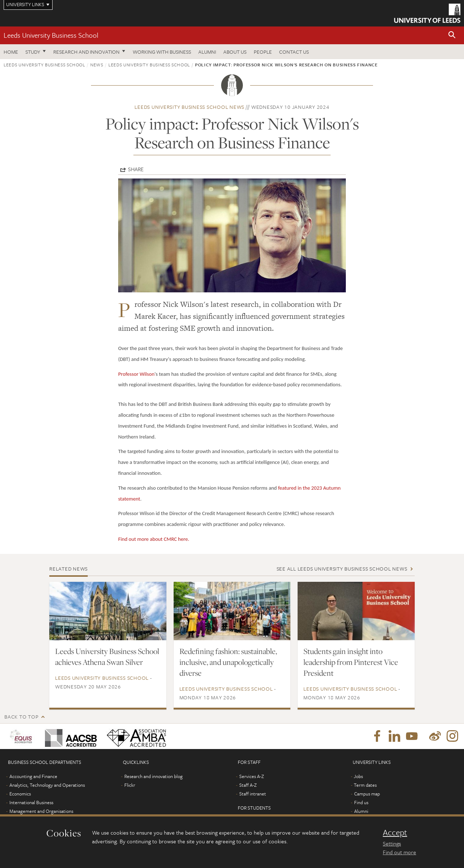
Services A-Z (252, 776)
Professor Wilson (136, 374)
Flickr (130, 785)
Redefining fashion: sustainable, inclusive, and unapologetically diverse (228, 662)
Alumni (207, 52)
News (97, 65)
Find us (361, 802)
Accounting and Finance (33, 776)
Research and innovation (86, 52)
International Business (31, 802)
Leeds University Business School (51, 35)
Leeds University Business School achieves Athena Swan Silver (107, 657)
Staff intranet (253, 794)
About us (235, 52)
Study (33, 52)
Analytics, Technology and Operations (47, 785)
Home (11, 52)
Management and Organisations (41, 811)
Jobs (358, 776)
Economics (20, 794)
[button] (452, 35)
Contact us (294, 52)
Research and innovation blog (154, 776)
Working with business (162, 52)
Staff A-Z (248, 785)
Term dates (365, 785)
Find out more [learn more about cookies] (399, 852)
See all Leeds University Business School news (342, 569)
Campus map (367, 794)
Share (136, 169)
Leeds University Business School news (189, 107)
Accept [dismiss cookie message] (395, 832)
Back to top (21, 717)
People (263, 52)
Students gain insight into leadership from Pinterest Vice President (351, 662)
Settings (392, 843)
